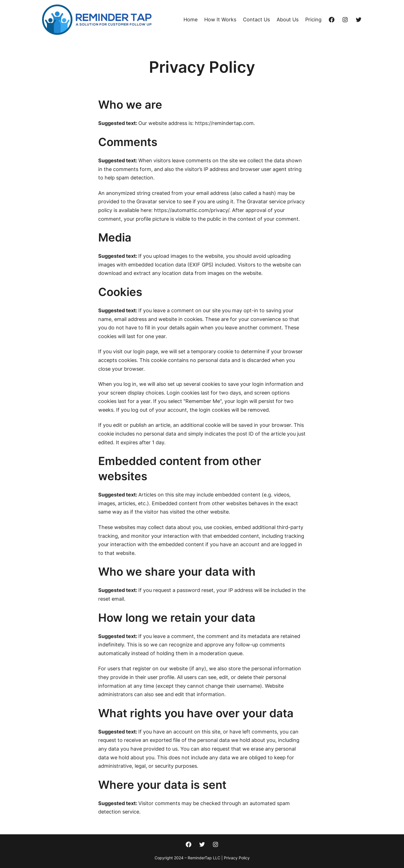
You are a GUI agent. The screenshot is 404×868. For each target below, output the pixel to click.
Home (190, 20)
